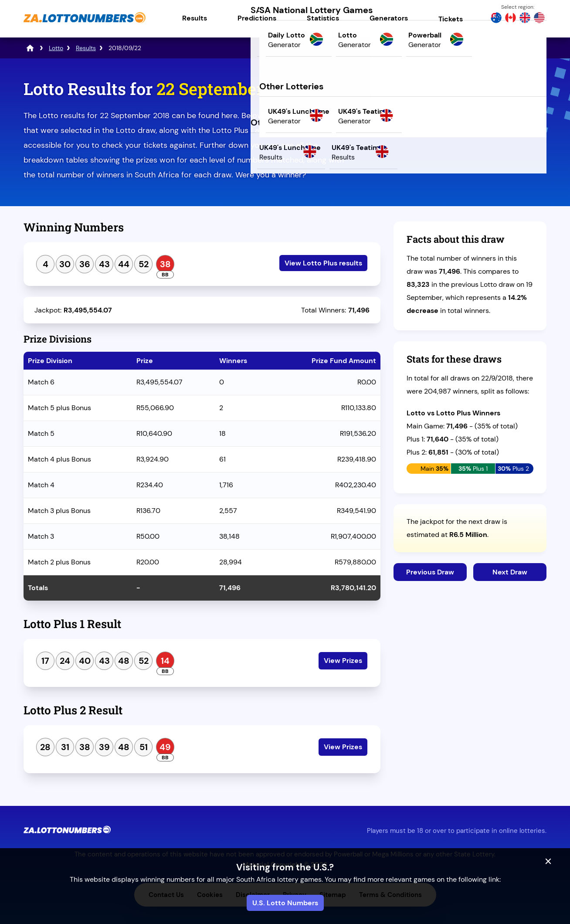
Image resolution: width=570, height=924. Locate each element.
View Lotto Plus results (323, 263)
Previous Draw (430, 572)
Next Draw (510, 572)
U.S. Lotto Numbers (285, 903)
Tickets (451, 19)
